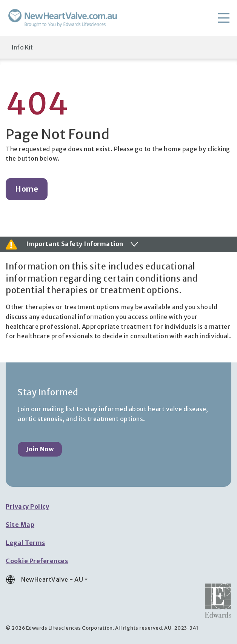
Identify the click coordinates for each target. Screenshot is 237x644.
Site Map (20, 525)
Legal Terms (25, 543)
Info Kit (22, 47)
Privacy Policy (27, 506)
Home (27, 189)
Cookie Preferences (37, 561)
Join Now (40, 449)
